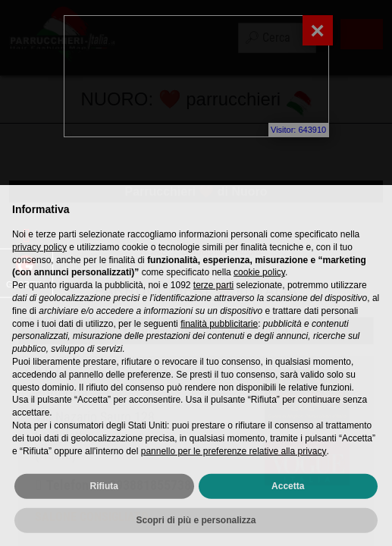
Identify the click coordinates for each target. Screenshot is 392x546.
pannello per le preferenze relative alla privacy (234, 475)
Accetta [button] (288, 511)
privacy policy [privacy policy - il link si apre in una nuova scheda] (39, 271)
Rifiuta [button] (104, 511)
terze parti (213, 310)
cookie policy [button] (259, 297)
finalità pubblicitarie (219, 348)
